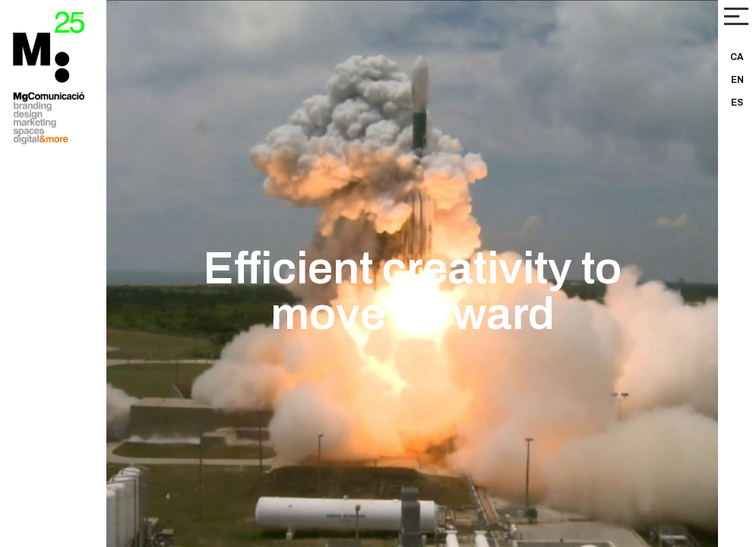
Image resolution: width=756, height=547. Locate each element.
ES (737, 103)
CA (737, 57)
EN (737, 80)
